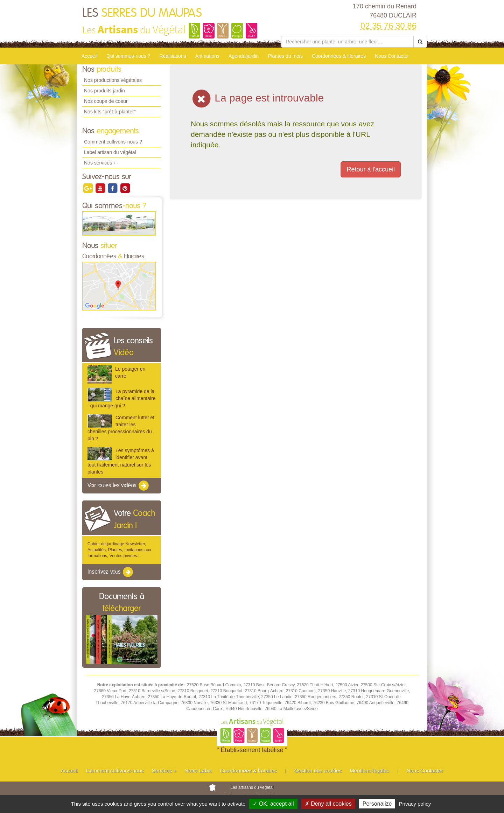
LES (142, 13)
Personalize (377, 804)
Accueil (89, 56)
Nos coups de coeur (106, 101)
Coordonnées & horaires (249, 770)
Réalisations (173, 56)
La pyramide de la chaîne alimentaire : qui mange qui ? (121, 398)
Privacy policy (415, 804)
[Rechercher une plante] (347, 42)
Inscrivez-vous (111, 572)
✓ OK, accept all (273, 804)
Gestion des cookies (318, 770)
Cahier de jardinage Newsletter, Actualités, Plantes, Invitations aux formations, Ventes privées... (119, 550)
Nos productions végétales (113, 80)
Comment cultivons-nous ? (113, 142)
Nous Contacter (392, 56)
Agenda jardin (244, 56)
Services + (164, 770)
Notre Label (198, 770)
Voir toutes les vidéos (119, 486)
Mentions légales (370, 770)
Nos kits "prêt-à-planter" (110, 112)
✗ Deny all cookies (328, 804)
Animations (207, 56)
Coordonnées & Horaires (339, 56)
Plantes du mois (285, 56)
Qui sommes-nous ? (128, 56)
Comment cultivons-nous (115, 770)
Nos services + (100, 163)
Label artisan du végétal (110, 152)
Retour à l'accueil (371, 169)
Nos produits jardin (104, 91)
